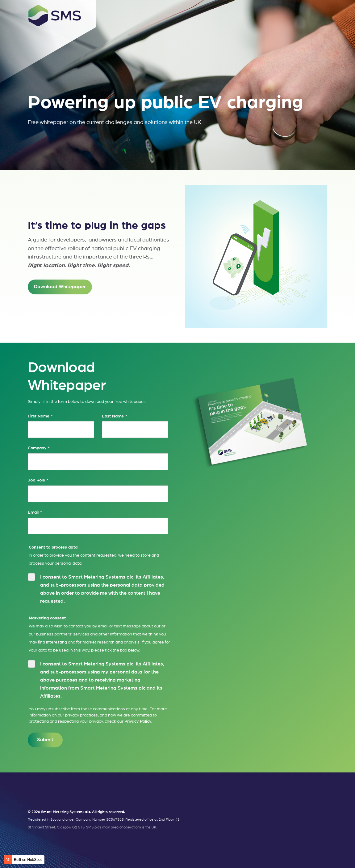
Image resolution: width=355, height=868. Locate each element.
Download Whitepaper (60, 287)
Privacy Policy (138, 721)
